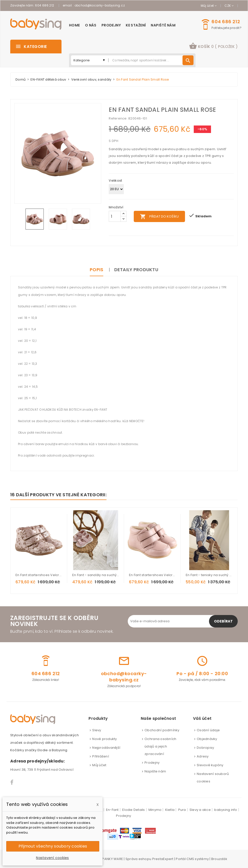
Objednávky (207, 739)
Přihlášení (101, 756)
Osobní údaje (208, 730)
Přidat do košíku (159, 217)
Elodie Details (134, 810)
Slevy (97, 730)
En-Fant (112, 810)
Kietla (170, 810)
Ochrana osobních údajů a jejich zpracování (160, 746)
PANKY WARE (112, 859)
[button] (213, 47)
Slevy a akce (200, 810)
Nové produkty (104, 739)
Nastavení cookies (52, 858)
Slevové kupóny (210, 765)
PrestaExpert (163, 859)
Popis (96, 270)
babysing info (226, 810)
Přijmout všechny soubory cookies (53, 846)
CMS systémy (198, 859)
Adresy (203, 756)
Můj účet (99, 765)
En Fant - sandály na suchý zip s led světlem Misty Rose (96, 575)
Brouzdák (219, 859)
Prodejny (152, 763)
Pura (182, 810)
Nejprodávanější (106, 748)
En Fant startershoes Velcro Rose (152, 575)
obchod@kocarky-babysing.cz (100, 5)
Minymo (155, 810)
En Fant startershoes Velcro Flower (39, 575)
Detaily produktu (136, 270)
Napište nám (155, 771)
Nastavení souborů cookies (213, 778)
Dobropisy (205, 748)
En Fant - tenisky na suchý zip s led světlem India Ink (209, 575)
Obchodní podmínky (162, 730)
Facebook (12, 782)
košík (213, 46)
